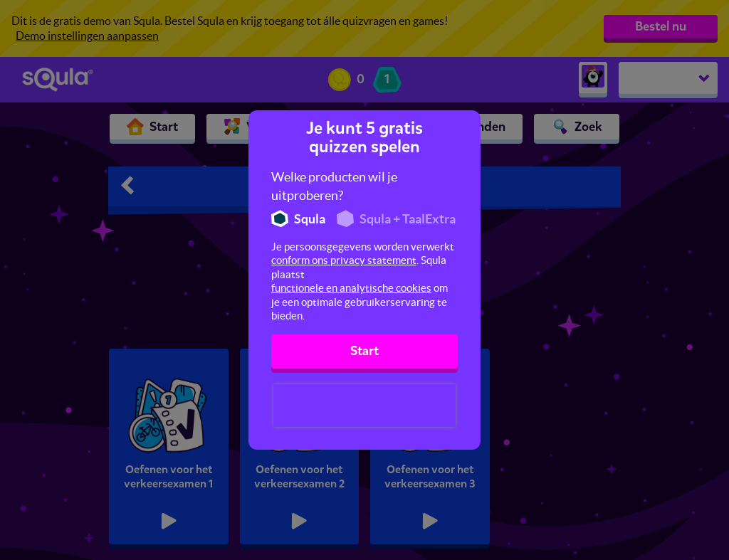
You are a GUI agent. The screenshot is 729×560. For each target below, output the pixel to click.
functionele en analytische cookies (351, 288)
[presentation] (364, 406)
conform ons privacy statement (344, 260)
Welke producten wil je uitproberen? (334, 186)
